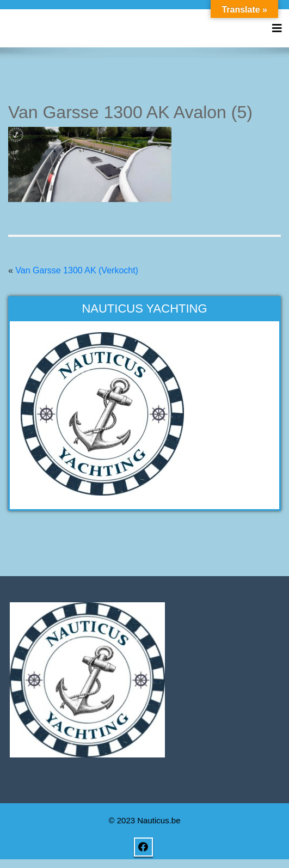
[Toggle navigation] (277, 28)
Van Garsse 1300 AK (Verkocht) (77, 270)
